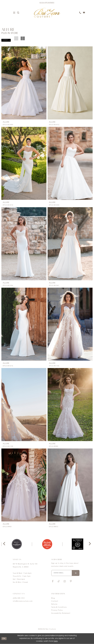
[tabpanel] (17, 544)
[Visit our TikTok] (59, 581)
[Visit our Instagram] (65, 581)
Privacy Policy (57, 610)
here (56, 641)
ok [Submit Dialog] (4, 638)
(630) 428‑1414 (19, 598)
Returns (54, 604)
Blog (53, 598)
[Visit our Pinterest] (71, 581)
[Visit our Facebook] (53, 581)
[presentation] (24, 83)
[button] (6, 40)
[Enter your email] (65, 573)
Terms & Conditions (59, 607)
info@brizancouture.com (23, 601)
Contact (55, 601)
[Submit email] (76, 573)
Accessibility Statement (61, 613)
